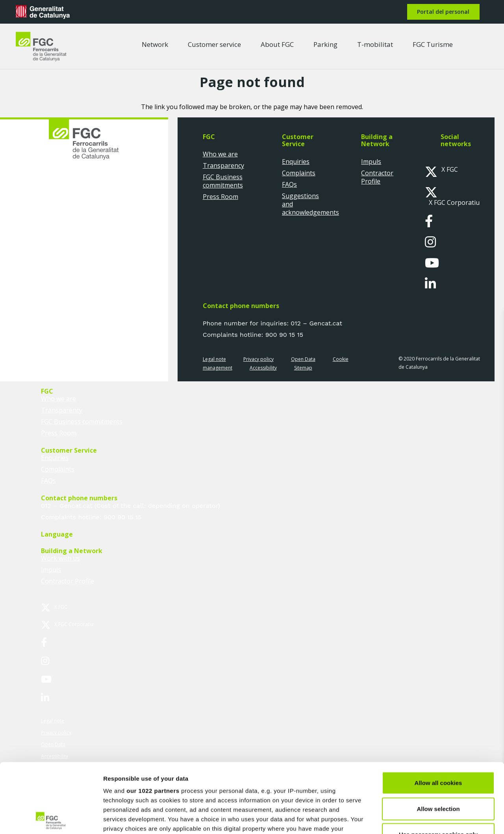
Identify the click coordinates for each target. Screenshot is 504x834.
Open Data (303, 359)
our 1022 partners (153, 722)
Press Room (220, 197)
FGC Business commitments (223, 181)
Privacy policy (258, 359)
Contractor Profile (377, 177)
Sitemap (303, 368)
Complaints (299, 173)
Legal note (214, 359)
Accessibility (263, 368)
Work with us (60, 558)
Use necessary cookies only (438, 765)
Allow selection (438, 739)
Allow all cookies (438, 714)
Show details (413, 818)
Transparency (223, 165)
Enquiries (296, 162)
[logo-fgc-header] (41, 46)
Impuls (371, 162)
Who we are (220, 154)
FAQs (289, 184)
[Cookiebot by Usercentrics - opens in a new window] (51, 819)
